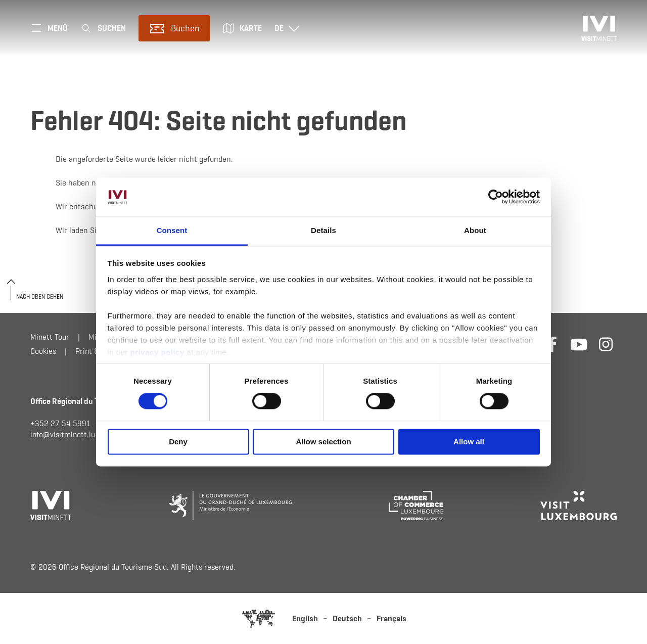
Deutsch (347, 618)
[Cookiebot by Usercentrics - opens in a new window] (496, 197)
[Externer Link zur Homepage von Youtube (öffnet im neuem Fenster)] (579, 344)
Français (391, 618)
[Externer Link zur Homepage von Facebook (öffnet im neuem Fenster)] (552, 344)
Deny (178, 442)
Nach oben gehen (40, 296)
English (305, 618)
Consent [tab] (172, 230)
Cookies (43, 351)
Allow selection (323, 442)
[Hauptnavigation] (49, 28)
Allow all (469, 442)
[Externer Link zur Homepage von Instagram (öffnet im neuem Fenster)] (606, 344)
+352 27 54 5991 (61, 423)
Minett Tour (50, 337)
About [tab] (475, 230)
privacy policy (159, 352)
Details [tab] (323, 230)
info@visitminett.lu (63, 434)
